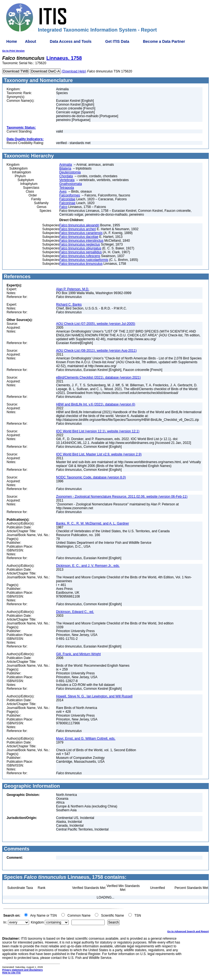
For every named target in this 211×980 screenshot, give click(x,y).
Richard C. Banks (69, 305)
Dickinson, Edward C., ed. (75, 612)
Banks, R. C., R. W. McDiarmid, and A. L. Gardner (92, 523)
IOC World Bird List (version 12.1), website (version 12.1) (98, 431)
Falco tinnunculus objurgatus (80, 248)
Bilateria (65, 168)
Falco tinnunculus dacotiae (79, 237)
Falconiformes (70, 195)
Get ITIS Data (117, 41)
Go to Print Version (13, 51)
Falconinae (67, 203)
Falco (63, 207)
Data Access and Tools (71, 41)
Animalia (66, 165)
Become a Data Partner (164, 41)
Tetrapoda (67, 188)
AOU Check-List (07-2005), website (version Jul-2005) (96, 324)
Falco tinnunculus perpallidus (81, 252)
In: (5, 922)
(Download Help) (74, 71)
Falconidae (67, 199)
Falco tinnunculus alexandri (79, 225)
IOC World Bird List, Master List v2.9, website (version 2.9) (99, 454)
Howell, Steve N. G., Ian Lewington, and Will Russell (94, 696)
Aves (63, 192)
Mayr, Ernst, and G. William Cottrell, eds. (86, 739)
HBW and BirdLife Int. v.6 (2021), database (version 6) (96, 404)
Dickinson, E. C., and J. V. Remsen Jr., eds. (88, 566)
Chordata (66, 176)
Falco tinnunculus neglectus (80, 244)
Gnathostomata (71, 184)
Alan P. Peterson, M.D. (73, 289)
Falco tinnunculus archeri (78, 229)
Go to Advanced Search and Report (188, 931)
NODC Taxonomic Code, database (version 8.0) (91, 477)
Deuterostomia (70, 172)
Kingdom (37, 922)
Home (12, 41)
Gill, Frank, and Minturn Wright (78, 654)
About (30, 41)
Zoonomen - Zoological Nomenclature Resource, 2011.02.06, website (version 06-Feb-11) (122, 497)
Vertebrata (67, 180)
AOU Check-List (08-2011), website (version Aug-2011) (96, 351)
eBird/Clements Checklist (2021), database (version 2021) (98, 378)
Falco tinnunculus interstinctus (81, 241)
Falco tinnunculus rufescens (80, 256)
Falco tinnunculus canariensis (81, 233)
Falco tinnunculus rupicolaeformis (84, 260)
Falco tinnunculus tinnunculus (81, 264)
